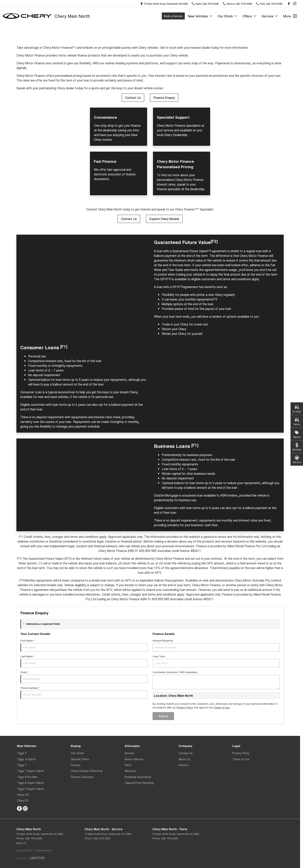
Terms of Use (222, 707)
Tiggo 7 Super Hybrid (30, 771)
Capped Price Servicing (139, 783)
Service (129, 753)
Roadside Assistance (138, 777)
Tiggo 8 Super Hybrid (30, 783)
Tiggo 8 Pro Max (27, 777)
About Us (184, 759)
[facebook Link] (289, 4)
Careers (184, 765)
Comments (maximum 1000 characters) (216, 680)
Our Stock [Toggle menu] (228, 16)
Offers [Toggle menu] (250, 16)
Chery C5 (23, 795)
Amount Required (216, 645)
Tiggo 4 (22, 753)
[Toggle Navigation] (290, 16)
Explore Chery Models (164, 219)
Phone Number (84, 692)
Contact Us (133, 98)
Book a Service (173, 16)
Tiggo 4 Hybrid (26, 759)
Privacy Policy (185, 707)
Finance (76, 765)
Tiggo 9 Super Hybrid (30, 789)
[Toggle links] (30, 858)
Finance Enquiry (164, 98)
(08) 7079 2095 (34, 838)
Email (84, 677)
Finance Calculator (82, 777)
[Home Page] (27, 16)
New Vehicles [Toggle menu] (200, 16)
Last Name (84, 661)
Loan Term (216, 661)
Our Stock (77, 753)
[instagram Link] (295, 4)
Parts (128, 765)
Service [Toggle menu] (270, 16)
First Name (84, 645)
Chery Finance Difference (87, 771)
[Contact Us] (164, 4)
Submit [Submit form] (163, 716)
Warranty (130, 771)
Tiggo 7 (22, 765)
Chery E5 (23, 800)
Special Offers (80, 759)
